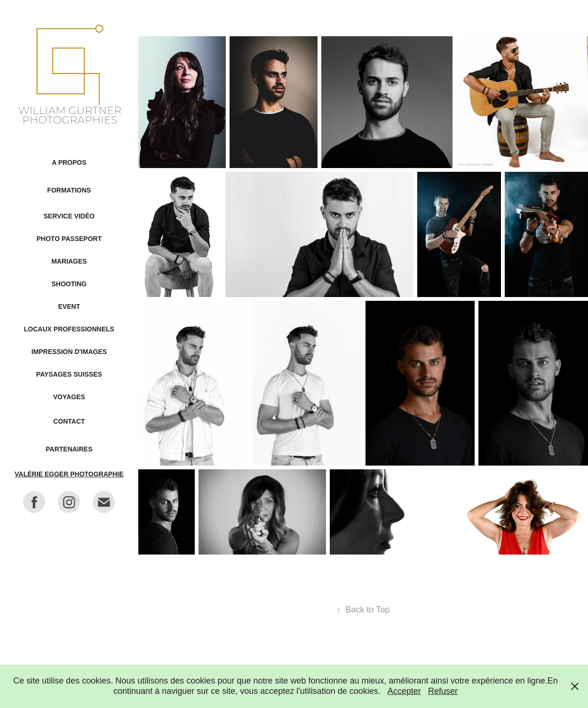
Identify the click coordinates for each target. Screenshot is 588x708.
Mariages (69, 261)
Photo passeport (69, 239)
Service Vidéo (69, 216)
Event (69, 306)
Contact (69, 421)
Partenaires (69, 449)
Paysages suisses (69, 374)
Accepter (404, 691)
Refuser (443, 691)
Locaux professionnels (69, 329)
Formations (69, 190)
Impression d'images (69, 352)
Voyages (69, 397)
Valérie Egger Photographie (69, 474)
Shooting (69, 284)
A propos (69, 162)
